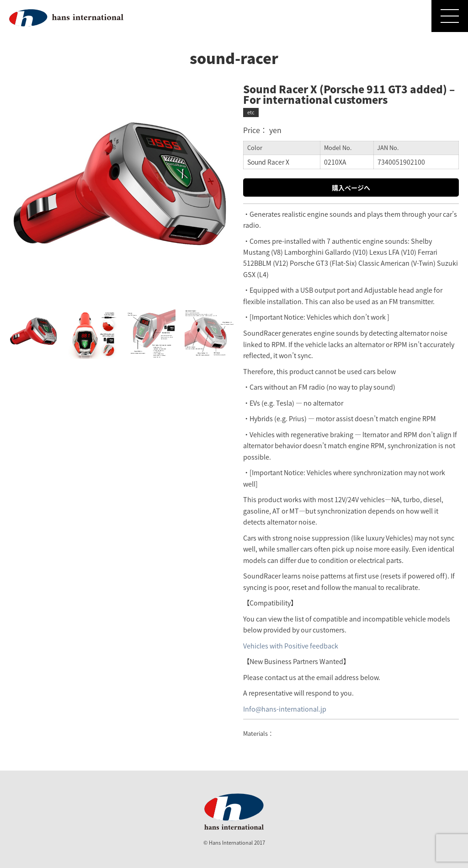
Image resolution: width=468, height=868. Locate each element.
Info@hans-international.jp (285, 709)
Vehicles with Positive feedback (291, 646)
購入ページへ (351, 188)
